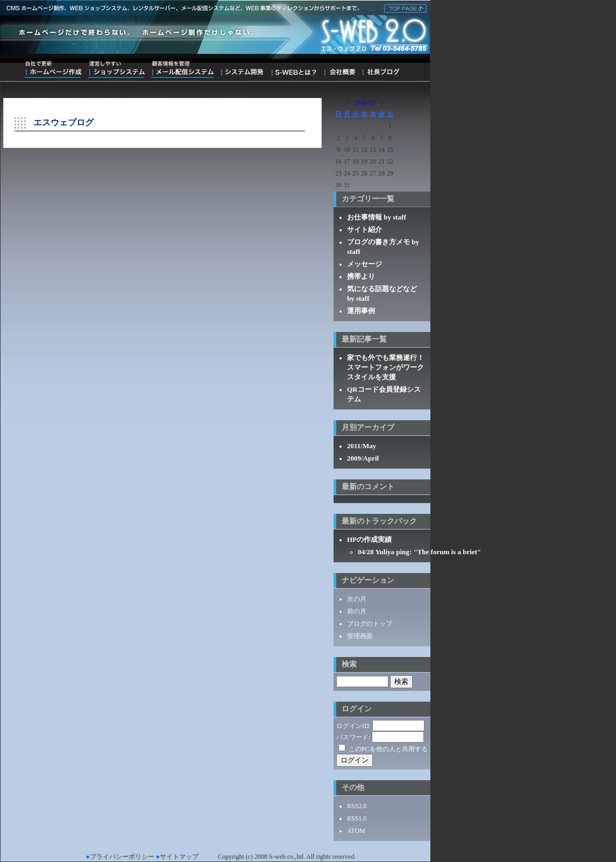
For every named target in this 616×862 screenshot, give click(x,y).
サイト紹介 (364, 229)
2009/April (363, 458)
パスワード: (353, 737)
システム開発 (242, 69)
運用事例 (361, 311)
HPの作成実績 (369, 539)
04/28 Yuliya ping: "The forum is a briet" (419, 552)
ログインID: (353, 726)
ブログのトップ (370, 624)
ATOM (356, 831)
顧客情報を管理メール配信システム (182, 69)
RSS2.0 (357, 806)
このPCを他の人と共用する (388, 749)
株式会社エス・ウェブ (403, 8)
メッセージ (364, 264)
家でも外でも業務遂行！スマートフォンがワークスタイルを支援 (385, 367)
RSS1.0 (357, 818)
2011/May (362, 446)
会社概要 (339, 69)
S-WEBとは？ (293, 69)
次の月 (357, 599)
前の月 (357, 611)
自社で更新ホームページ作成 (53, 69)
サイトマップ (179, 857)
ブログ (381, 69)
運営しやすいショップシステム (116, 69)
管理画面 (360, 636)
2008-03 (364, 103)
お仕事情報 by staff (377, 217)
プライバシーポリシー (122, 857)
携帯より (361, 276)
